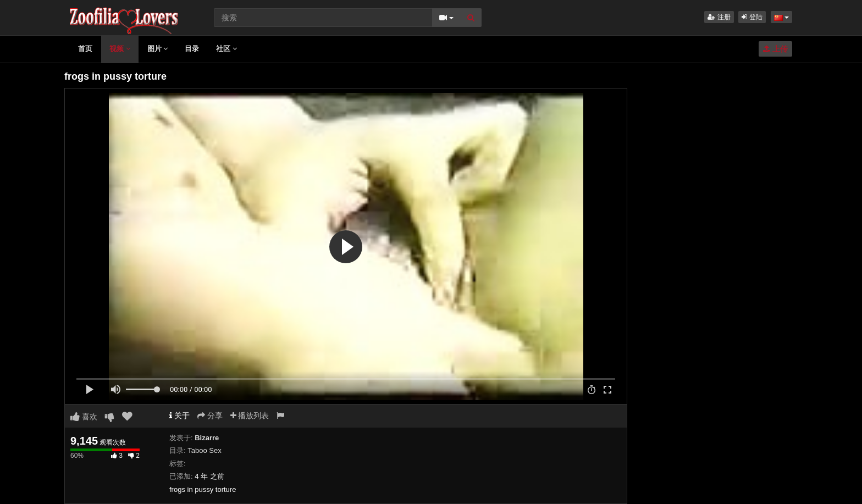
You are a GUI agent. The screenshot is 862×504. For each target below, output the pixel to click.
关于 (179, 416)
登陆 (752, 17)
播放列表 (250, 416)
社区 (226, 49)
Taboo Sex (204, 450)
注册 (719, 17)
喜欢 (84, 417)
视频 (120, 49)
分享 (210, 416)
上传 (775, 49)
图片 (158, 49)
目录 (192, 49)
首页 (85, 49)
